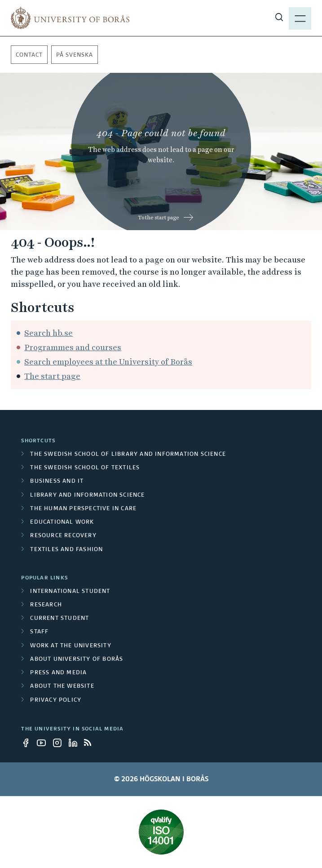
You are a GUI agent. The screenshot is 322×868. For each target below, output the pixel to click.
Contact (29, 55)
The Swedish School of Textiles (85, 468)
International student (70, 592)
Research (46, 605)
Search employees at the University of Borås (108, 362)
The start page (52, 376)
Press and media (58, 673)
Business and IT (57, 481)
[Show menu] (300, 18)
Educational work (62, 522)
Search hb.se (49, 333)
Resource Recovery (63, 536)
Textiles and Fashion (66, 550)
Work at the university (71, 646)
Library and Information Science (87, 495)
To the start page (159, 218)
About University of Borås (77, 659)
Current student (60, 619)
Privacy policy (56, 700)
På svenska (75, 55)
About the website (62, 686)
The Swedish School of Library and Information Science (128, 454)
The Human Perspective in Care (83, 509)
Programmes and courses (73, 347)
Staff (39, 632)
